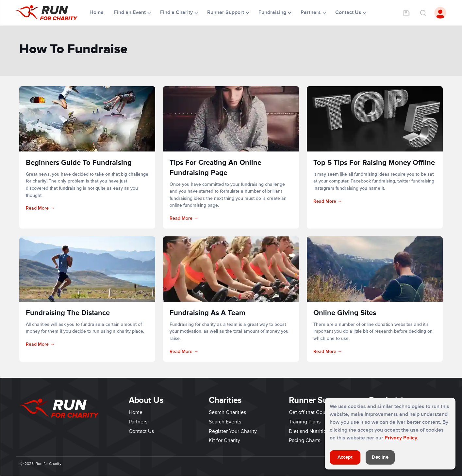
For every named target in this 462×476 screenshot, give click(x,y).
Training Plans (305, 422)
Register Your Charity (233, 431)
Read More (37, 208)
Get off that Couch (310, 412)
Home (97, 12)
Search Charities (227, 412)
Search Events (225, 422)
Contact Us (141, 431)
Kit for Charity (224, 440)
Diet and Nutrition (309, 431)
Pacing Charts (305, 440)
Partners (138, 422)
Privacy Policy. (401, 438)
